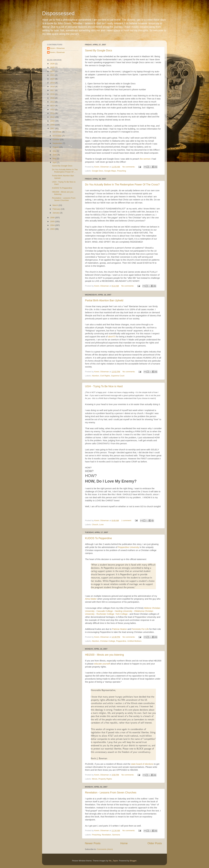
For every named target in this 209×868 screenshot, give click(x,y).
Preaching (122, 171)
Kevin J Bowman (57, 48)
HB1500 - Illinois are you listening (104, 655)
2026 (53, 64)
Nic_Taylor (113, 861)
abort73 (112, 337)
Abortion (96, 376)
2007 (53, 128)
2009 (53, 121)
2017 (53, 90)
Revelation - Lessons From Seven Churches (111, 793)
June (55, 155)
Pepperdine (121, 641)
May (55, 158)
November (57, 136)
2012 (53, 109)
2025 (53, 67)
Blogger (133, 861)
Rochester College (105, 614)
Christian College (108, 641)
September (58, 143)
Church (95, 525)
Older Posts (155, 843)
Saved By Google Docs (99, 50)
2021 (53, 75)
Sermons (116, 835)
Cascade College (105, 611)
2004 (53, 225)
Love (101, 525)
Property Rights (105, 779)
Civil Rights (105, 376)
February (57, 209)
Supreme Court (118, 376)
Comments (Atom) (105, 849)
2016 (53, 94)
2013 (53, 106)
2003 (53, 229)
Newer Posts (93, 843)
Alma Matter (91, 599)
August (56, 147)
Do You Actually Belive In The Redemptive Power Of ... (65, 171)
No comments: (129, 167)
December (57, 132)
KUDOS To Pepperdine (98, 538)
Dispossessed (58, 13)
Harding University (124, 611)
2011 (53, 113)
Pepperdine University (129, 547)
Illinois (95, 779)
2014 (53, 102)
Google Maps (110, 171)
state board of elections (142, 764)
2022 (53, 71)
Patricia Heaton (120, 629)
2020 (53, 79)
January (56, 213)
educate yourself (102, 664)
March (56, 205)
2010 (53, 117)
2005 (53, 221)
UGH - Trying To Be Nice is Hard (104, 386)
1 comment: (127, 520)
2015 (53, 98)
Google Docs (98, 171)
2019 (53, 83)
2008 (53, 125)
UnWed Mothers (134, 641)
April (55, 162)
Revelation (107, 835)
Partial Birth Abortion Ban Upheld (104, 300)
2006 (53, 218)
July (55, 151)
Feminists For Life (140, 629)
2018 (53, 87)
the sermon (145, 159)
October (56, 139)
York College (122, 614)
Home (124, 843)
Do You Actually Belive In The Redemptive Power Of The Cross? (122, 185)
